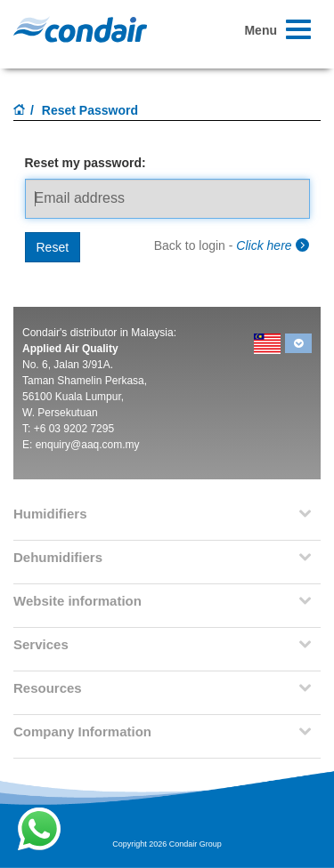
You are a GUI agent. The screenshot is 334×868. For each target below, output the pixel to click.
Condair (80, 29)
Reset (53, 247)
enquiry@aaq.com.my (88, 445)
